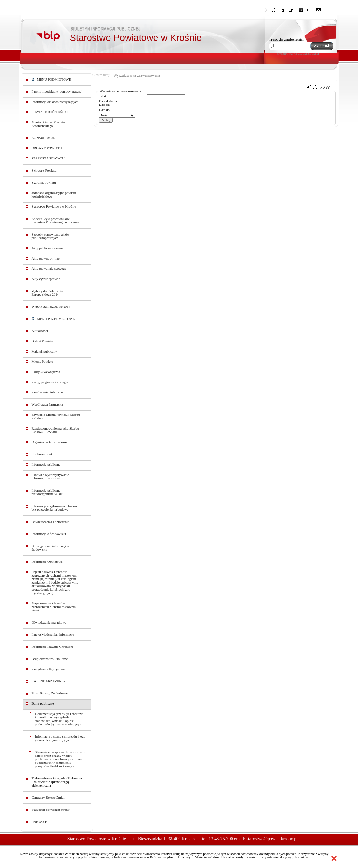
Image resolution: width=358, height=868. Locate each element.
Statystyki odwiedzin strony (51, 810)
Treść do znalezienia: (286, 39)
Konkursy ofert (42, 454)
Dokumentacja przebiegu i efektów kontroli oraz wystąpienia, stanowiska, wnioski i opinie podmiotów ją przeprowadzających (59, 719)
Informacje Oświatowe (47, 562)
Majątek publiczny (44, 351)
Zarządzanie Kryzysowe (48, 669)
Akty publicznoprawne (47, 248)
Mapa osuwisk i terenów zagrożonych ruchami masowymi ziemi (54, 607)
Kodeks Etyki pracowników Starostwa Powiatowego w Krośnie (55, 221)
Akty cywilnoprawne (46, 279)
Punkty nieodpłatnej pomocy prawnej (57, 92)
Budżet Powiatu (42, 341)
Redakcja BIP (41, 822)
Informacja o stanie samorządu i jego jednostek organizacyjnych (60, 738)
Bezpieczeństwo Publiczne (50, 659)
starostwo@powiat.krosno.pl (272, 839)
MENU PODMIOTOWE (51, 79)
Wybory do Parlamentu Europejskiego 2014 (47, 293)
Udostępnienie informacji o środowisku (50, 548)
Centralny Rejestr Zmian (48, 798)
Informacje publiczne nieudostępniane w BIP (47, 492)
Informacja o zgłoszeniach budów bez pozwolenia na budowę (55, 508)
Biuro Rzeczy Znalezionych (51, 693)
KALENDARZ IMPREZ (49, 681)
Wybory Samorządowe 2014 (51, 307)
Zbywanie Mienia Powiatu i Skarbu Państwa (56, 416)
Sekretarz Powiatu (44, 170)
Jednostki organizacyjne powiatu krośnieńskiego (54, 195)
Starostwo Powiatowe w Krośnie (54, 207)
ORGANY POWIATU (47, 148)
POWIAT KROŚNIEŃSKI (50, 112)
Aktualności (40, 331)
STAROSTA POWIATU (48, 158)
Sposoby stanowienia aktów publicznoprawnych (51, 236)
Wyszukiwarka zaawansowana (137, 75)
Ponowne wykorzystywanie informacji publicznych (50, 477)
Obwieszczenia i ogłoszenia (50, 522)
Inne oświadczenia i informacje (53, 635)
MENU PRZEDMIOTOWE (53, 319)
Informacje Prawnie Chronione (53, 647)
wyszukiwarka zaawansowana (298, 53)
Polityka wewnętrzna (46, 372)
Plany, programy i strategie (50, 382)
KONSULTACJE (43, 138)
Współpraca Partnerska (47, 404)
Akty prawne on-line (46, 258)
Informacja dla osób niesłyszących (55, 102)
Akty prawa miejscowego (49, 269)
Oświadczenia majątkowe (49, 622)
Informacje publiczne (46, 465)
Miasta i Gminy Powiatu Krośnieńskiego (48, 124)
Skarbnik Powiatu (44, 183)
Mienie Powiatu (42, 362)
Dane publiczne (43, 704)
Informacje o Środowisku (49, 534)
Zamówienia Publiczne (47, 392)
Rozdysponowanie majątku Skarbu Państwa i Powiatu (55, 430)
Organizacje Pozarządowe (49, 442)
